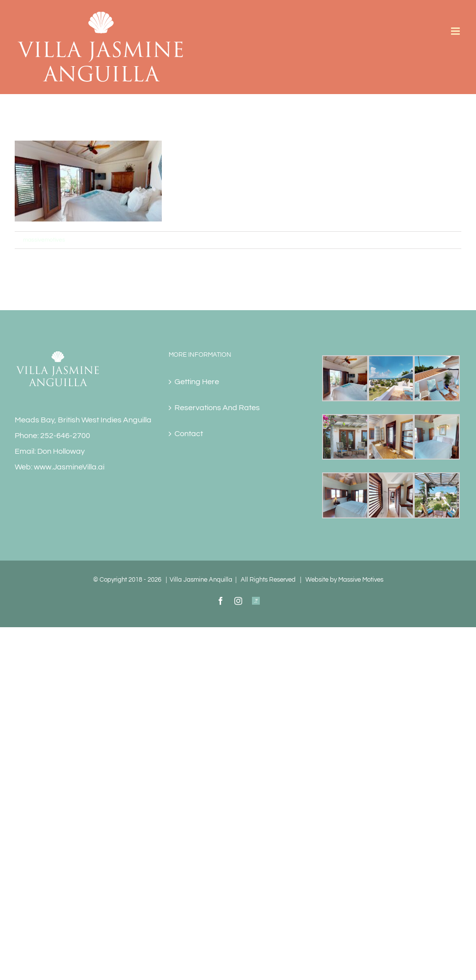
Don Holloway (61, 451)
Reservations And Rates (217, 408)
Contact (189, 434)
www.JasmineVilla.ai (69, 467)
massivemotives (44, 240)
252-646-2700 (65, 436)
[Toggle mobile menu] (456, 31)
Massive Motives (361, 580)
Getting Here (197, 382)
